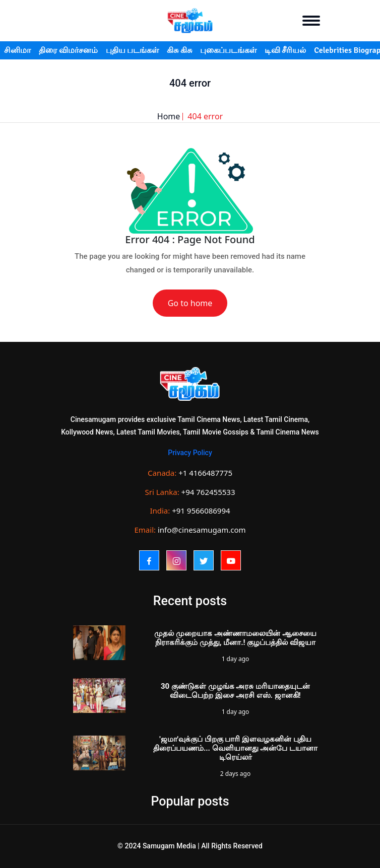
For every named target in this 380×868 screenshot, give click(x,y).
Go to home (190, 303)
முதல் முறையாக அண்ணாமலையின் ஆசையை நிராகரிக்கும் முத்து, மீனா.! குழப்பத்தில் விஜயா (235, 638)
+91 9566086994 (201, 511)
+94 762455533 (208, 492)
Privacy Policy (190, 453)
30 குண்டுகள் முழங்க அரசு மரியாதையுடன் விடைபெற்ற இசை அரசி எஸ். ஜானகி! (235, 691)
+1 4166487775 (205, 473)
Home (169, 116)
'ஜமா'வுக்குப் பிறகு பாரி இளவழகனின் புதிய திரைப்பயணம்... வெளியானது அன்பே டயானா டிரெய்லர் (235, 748)
